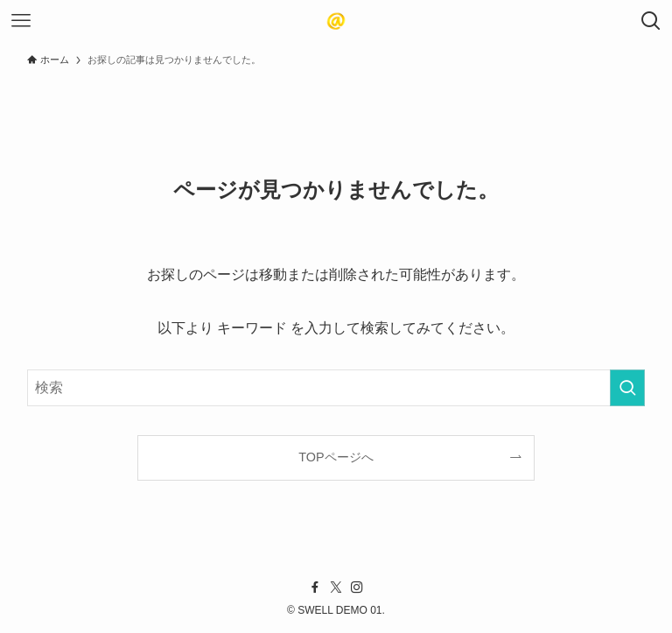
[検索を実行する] (627, 388)
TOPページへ (336, 457)
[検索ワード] (336, 388)
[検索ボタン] (651, 21)
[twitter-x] (336, 587)
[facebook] (315, 587)
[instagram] (357, 587)
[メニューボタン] (21, 21)
